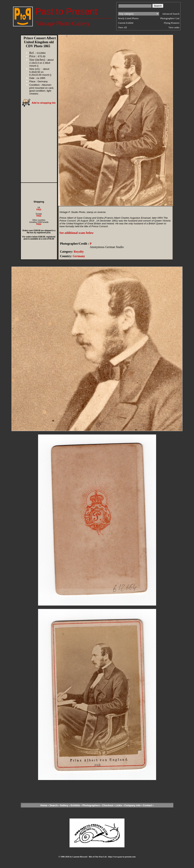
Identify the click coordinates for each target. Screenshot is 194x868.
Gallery (64, 805)
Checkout (108, 805)
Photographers (91, 805)
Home (44, 805)
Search (54, 805)
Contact (147, 805)
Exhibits (75, 805)
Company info (133, 805)
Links (119, 805)
